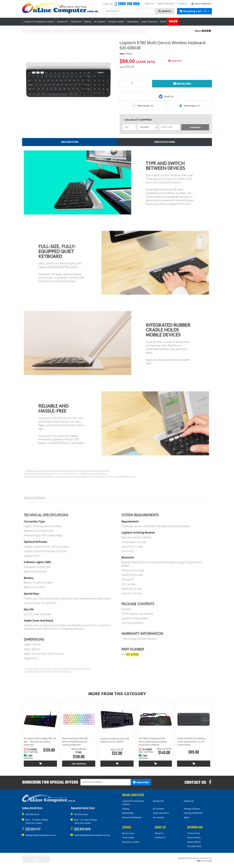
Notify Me (182, 84)
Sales (173, 22)
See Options (79, 764)
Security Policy (194, 846)
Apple (187, 818)
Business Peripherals (132, 818)
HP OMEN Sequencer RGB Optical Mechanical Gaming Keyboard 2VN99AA (153, 742)
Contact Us (183, 4)
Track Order (128, 838)
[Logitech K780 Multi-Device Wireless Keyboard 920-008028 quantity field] (133, 84)
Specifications (165, 142)
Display (126, 809)
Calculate (195, 128)
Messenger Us (143, 106)
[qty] (129, 127)
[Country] (148, 127)
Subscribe (141, 783)
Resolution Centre (131, 842)
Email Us (166, 97)
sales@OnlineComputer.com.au (41, 835)
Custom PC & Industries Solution (133, 803)
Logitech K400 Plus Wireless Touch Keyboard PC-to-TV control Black (191, 742)
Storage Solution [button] (116, 22)
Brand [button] (163, 22)
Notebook (189, 801)
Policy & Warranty (166, 4)
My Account (128, 833)
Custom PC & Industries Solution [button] (39, 22)
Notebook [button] (76, 22)
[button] (201, 4)
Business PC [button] (63, 22)
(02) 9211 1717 (33, 829)
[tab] (70, 142)
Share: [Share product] (203, 31)
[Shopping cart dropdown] (209, 11)
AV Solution (159, 809)
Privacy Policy (194, 838)
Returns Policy (194, 842)
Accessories (159, 818)
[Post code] (169, 127)
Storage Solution (192, 809)
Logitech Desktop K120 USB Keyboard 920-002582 (115, 740)
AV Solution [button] (100, 22)
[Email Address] (106, 782)
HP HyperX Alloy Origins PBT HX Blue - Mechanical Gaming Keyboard (40, 742)
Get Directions (32, 815)
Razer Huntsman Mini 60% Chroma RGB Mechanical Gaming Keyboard (75, 742)
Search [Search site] (165, 11)
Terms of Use (194, 833)
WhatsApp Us (189, 106)
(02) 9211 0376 (82, 829)
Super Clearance (149, 22)
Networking (128, 813)
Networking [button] (133, 22)
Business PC (158, 801)
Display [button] (87, 22)
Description (70, 142)
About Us (149, 4)
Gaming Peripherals (193, 813)
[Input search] (129, 11)
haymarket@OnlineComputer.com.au (92, 835)
